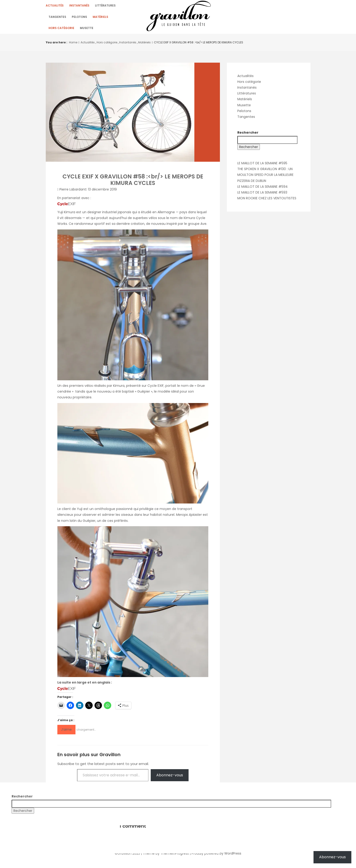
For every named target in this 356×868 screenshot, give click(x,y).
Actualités (55, 6)
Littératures (105, 6)
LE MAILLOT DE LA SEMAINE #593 (262, 195)
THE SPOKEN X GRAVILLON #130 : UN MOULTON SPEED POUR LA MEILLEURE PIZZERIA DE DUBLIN (265, 178)
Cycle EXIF (156, 389)
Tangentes (57, 18)
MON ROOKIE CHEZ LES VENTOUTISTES (267, 201)
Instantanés (79, 6)
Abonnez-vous (170, 778)
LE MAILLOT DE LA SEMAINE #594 (263, 190)
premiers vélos (81, 389)
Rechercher (248, 136)
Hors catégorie (61, 31)
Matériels (100, 18)
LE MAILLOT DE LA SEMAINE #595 (262, 166)
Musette (87, 31)
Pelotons (79, 18)
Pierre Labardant (73, 192)
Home (73, 45)
